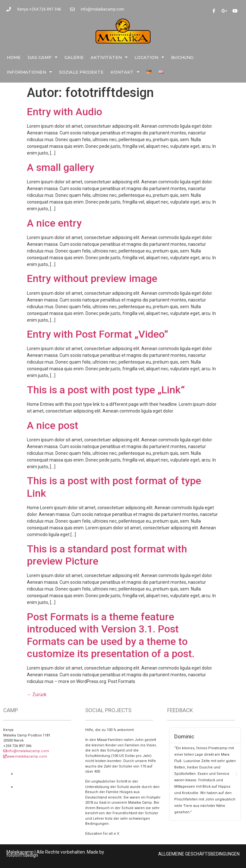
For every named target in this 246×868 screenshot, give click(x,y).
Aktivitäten (109, 57)
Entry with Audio (65, 112)
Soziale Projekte (81, 72)
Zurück (37, 695)
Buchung (182, 57)
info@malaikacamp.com (26, 751)
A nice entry (54, 223)
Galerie (74, 57)
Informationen (29, 72)
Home (14, 57)
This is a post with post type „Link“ (106, 390)
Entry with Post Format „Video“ (98, 334)
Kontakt (125, 72)
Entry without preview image (92, 278)
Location (149, 57)
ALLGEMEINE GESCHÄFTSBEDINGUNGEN (199, 854)
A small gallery (61, 167)
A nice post (53, 425)
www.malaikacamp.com (25, 756)
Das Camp (42, 57)
